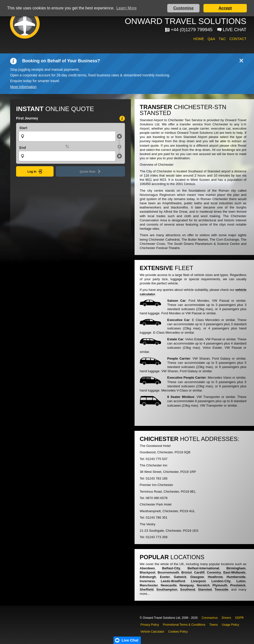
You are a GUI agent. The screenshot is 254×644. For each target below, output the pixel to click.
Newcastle (169, 585)
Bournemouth (168, 572)
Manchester (149, 585)
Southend (188, 589)
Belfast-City (171, 568)
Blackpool (148, 572)
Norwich (203, 585)
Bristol (187, 572)
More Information (23, 87)
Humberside (236, 577)
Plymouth (220, 585)
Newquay (187, 585)
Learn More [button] (127, 8)
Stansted (205, 589)
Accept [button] (225, 8)
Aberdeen (147, 568)
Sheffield (147, 589)
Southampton (167, 589)
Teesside (221, 589)
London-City (221, 581)
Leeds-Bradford (173, 581)
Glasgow (197, 577)
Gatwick (180, 577)
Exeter (165, 577)
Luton (241, 581)
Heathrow (215, 577)
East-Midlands (234, 572)
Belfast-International (203, 568)
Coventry (214, 572)
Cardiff (199, 572)
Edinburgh (148, 577)
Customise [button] (183, 8)
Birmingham (236, 568)
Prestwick (238, 585)
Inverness (147, 581)
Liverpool (198, 581)
